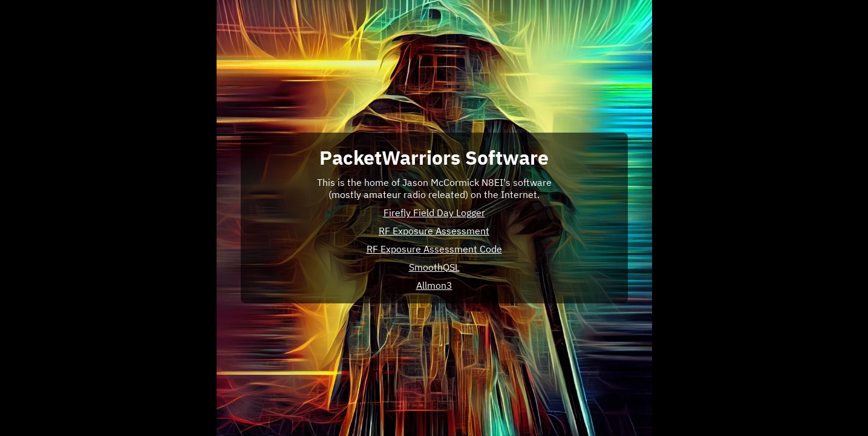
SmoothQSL (434, 267)
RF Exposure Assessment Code (434, 249)
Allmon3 (434, 285)
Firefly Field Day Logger (434, 213)
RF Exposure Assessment (434, 231)
